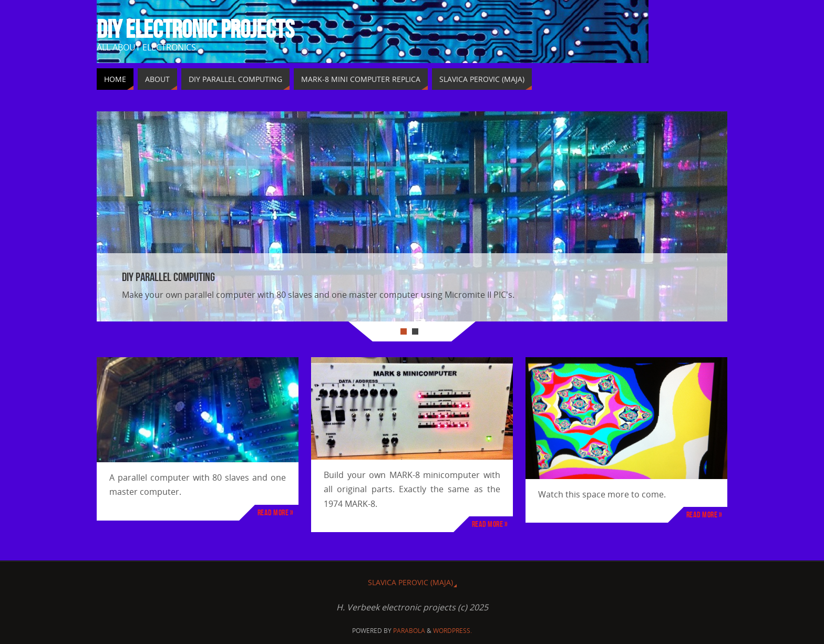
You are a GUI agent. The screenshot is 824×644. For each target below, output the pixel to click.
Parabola (409, 631)
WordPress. (452, 631)
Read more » (276, 512)
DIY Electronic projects (195, 29)
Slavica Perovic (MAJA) (410, 582)
